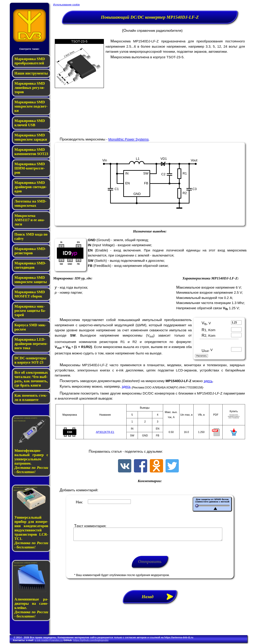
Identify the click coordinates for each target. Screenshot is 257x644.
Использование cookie (66, 5)
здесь (208, 381)
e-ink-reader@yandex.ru (49, 640)
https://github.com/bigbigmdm (91, 640)
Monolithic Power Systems (128, 139)
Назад (159, 599)
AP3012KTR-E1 (105, 432)
